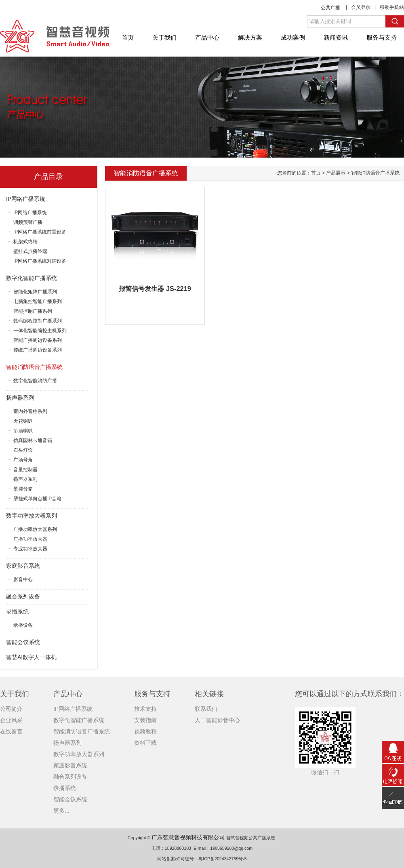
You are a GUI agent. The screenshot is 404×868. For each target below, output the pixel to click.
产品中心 (207, 37)
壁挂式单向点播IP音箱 (37, 499)
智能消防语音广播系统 (34, 367)
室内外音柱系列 (30, 411)
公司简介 (11, 709)
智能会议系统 (23, 642)
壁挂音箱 (23, 489)
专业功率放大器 (30, 549)
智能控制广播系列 (33, 311)
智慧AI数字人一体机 (31, 657)
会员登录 (361, 7)
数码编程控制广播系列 (38, 321)
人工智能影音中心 (217, 720)
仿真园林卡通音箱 (33, 440)
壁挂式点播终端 (30, 251)
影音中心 (23, 579)
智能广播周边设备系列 (38, 340)
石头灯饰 (23, 450)
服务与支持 (382, 37)
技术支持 (145, 709)
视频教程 (145, 731)
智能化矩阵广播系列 (35, 292)
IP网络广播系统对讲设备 (40, 261)
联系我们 (206, 709)
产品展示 (336, 173)
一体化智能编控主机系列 (40, 331)
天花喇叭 (23, 421)
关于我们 (164, 37)
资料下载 (145, 743)
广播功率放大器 (30, 539)
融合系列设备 (23, 596)
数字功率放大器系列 (32, 516)
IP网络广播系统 (26, 199)
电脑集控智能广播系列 (38, 301)
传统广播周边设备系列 (38, 350)
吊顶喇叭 (23, 431)
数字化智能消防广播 (35, 381)
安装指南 (145, 720)
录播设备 (23, 625)
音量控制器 (25, 470)
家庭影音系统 (23, 566)
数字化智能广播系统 (32, 278)
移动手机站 (392, 7)
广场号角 (23, 460)
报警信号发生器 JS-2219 (155, 289)
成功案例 (293, 37)
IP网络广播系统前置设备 (40, 232)
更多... (61, 811)
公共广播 (330, 8)
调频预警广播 (28, 222)
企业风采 (11, 720)
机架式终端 (25, 242)
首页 (128, 37)
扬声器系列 (20, 398)
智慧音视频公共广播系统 (251, 838)
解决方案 (250, 37)
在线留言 (11, 731)
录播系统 (17, 611)
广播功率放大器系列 (35, 529)
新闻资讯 (336, 37)
